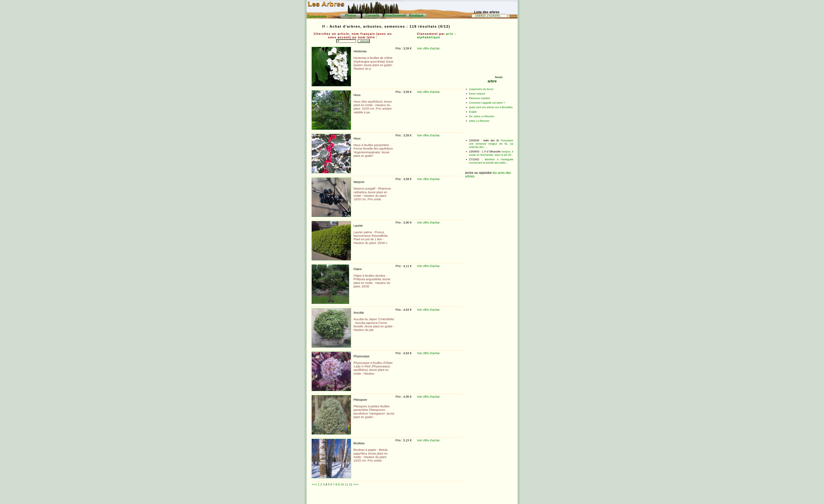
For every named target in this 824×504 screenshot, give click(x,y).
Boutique (416, 15)
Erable (473, 112)
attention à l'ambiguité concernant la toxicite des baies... (491, 161)
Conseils (373, 15)
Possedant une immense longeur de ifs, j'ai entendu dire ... (491, 144)
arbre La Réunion (479, 121)
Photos (350, 15)
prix (450, 34)
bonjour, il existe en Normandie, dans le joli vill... (491, 153)
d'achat (435, 48)
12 (351, 484)
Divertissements (397, 15)
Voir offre (423, 48)
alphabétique (429, 37)
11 (346, 484)
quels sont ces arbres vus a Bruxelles (491, 107)
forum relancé (477, 94)
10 (342, 484)
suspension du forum (481, 89)
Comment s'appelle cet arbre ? (487, 103)
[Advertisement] (387, 497)
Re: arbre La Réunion (482, 116)
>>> (356, 484)
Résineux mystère (480, 98)
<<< (314, 484)
